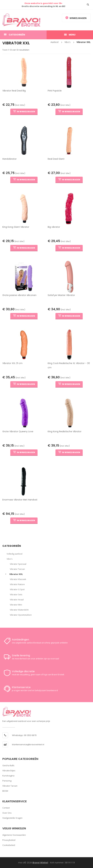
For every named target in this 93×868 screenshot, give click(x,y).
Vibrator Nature (17, 584)
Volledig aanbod (14, 554)
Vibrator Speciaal (18, 564)
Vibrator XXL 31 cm (12, 363)
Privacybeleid (9, 840)
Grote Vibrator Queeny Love (18, 431)
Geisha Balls (8, 765)
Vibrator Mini (16, 605)
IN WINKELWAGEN (24, 111)
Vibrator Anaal (17, 600)
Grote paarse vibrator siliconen (19, 295)
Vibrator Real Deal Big (14, 91)
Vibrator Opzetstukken (21, 615)
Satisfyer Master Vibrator (61, 295)
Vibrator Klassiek (18, 579)
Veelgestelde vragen (12, 818)
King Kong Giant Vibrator (16, 227)
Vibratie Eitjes (9, 771)
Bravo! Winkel (40, 863)
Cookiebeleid (9, 845)
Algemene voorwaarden (14, 835)
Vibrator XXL (84, 42)
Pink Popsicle (55, 91)
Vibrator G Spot (17, 589)
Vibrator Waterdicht (19, 610)
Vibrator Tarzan (17, 569)
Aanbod (55, 42)
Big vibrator (54, 227)
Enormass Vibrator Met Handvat (20, 500)
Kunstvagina (8, 776)
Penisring (7, 781)
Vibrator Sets (16, 594)
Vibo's (67, 42)
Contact (6, 808)
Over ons (7, 813)
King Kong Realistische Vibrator (65, 431)
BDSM (5, 791)
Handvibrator (10, 159)
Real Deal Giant (56, 159)
